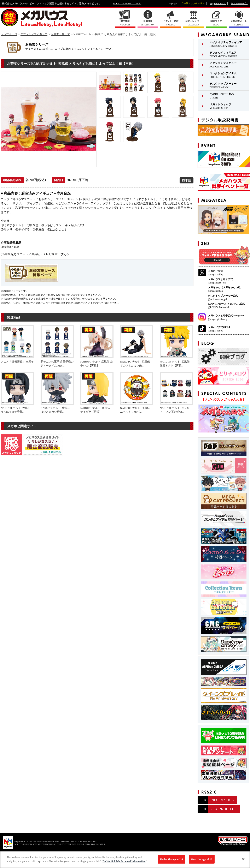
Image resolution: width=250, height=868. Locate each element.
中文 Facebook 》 (239, 3)
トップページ (9, 34)
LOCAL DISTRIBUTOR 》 (127, 4)
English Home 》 (218, 3)
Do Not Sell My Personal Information (124, 863)
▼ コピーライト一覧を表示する (25, 852)
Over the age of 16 (202, 861)
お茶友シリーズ (60, 34)
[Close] (243, 861)
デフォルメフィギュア (34, 34)
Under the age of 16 (171, 861)
